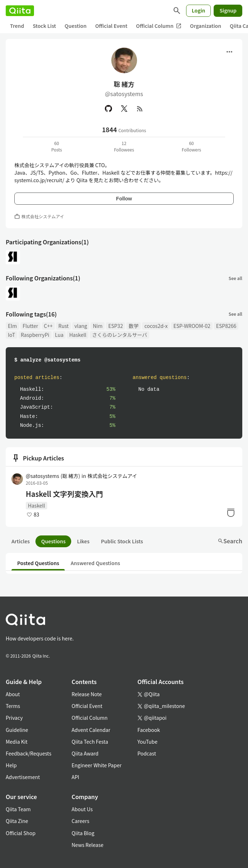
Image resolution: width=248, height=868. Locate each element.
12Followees (124, 146)
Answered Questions (95, 563)
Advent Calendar (91, 730)
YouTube (147, 742)
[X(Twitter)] (124, 109)
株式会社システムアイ (112, 476)
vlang (81, 326)
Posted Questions (38, 563)
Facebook (149, 730)
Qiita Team (18, 809)
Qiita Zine (17, 821)
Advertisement (23, 777)
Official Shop (21, 833)
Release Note (87, 694)
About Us (82, 809)
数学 (133, 326)
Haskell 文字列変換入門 (64, 494)
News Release (87, 845)
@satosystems (53, 476)
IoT (11, 335)
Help (11, 765)
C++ (48, 326)
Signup (228, 10)
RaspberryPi (35, 335)
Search (230, 541)
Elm (12, 326)
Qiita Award (85, 753)
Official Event (111, 26)
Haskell (78, 335)
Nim (98, 326)
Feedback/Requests (29, 753)
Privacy (14, 718)
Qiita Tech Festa (90, 742)
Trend (17, 26)
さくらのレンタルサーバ (120, 335)
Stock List (44, 26)
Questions (53, 541)
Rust (64, 326)
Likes (83, 541)
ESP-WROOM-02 (192, 326)
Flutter (30, 326)
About (13, 694)
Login (199, 10)
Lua (59, 335)
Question (76, 26)
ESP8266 (226, 326)
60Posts (57, 146)
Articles (21, 541)
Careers (80, 821)
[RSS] (140, 109)
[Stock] (231, 513)
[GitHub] (108, 109)
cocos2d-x (156, 326)
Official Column (159, 26)
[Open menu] (229, 52)
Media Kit (17, 742)
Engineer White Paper (97, 765)
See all (235, 278)
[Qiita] (20, 11)
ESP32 (115, 326)
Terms (13, 706)
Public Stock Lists (122, 541)
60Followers (191, 146)
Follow (124, 199)
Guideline (17, 730)
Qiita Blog (83, 833)
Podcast (147, 753)
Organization (206, 26)
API (75, 777)
